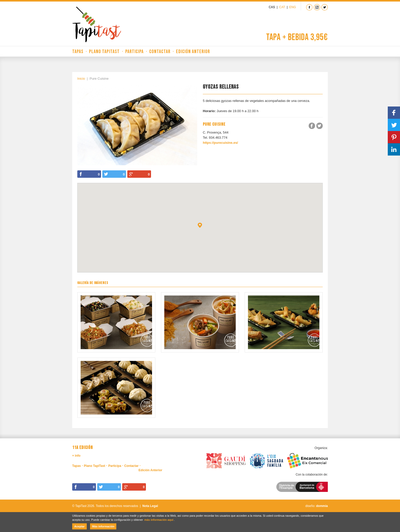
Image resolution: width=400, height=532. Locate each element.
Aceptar (79, 526)
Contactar (160, 52)
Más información (103, 526)
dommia (322, 506)
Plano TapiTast (104, 52)
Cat (282, 7)
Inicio (81, 79)
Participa (134, 52)
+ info (76, 456)
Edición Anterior (193, 52)
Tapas (78, 52)
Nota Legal (150, 506)
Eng (293, 7)
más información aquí (159, 520)
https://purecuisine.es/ (220, 143)
